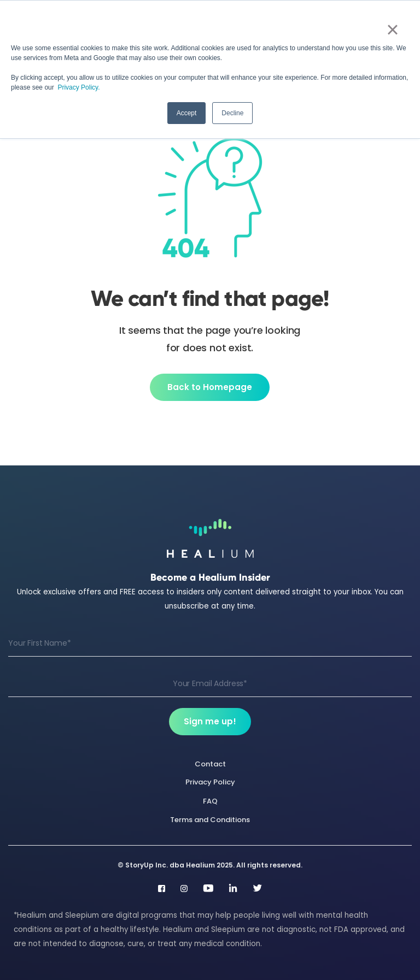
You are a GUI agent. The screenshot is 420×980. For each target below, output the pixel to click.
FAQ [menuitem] (210, 801)
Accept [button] (187, 113)
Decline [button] (232, 113)
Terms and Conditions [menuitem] (210, 820)
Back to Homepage (210, 387)
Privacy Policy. (78, 87)
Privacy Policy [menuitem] (210, 782)
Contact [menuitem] (210, 764)
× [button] (392, 29)
